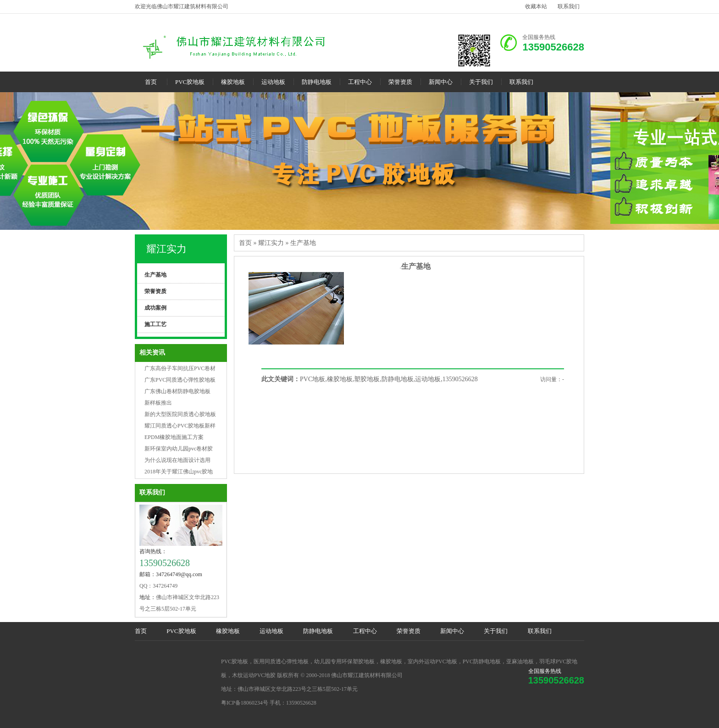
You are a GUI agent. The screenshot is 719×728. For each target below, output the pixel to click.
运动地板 (273, 82)
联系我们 (569, 6)
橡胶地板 (233, 82)
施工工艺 (155, 324)
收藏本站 (536, 6)
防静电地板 (317, 82)
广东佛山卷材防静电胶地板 (177, 391)
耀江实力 (166, 249)
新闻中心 (441, 82)
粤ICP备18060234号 (245, 703)
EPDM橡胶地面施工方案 (174, 437)
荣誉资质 (400, 82)
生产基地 (155, 275)
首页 (151, 82)
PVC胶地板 (190, 82)
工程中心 (360, 82)
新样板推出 (158, 403)
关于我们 (481, 82)
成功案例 (155, 308)
